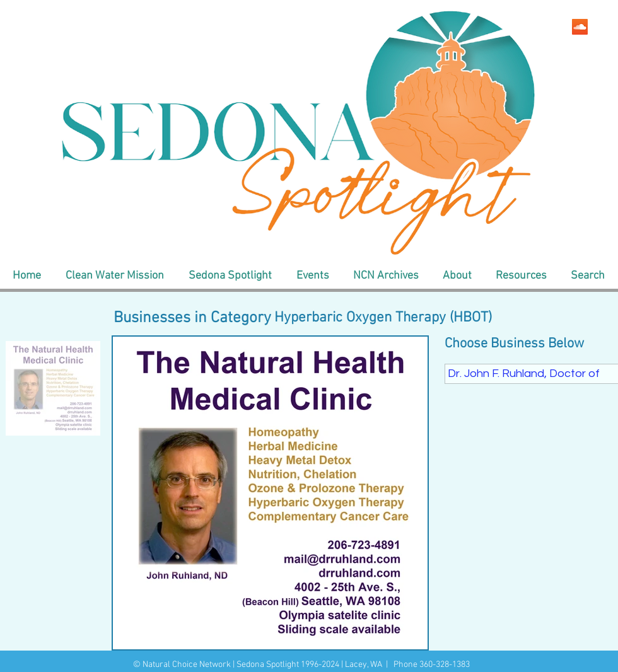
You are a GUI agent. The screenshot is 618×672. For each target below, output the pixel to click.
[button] (114, 276)
